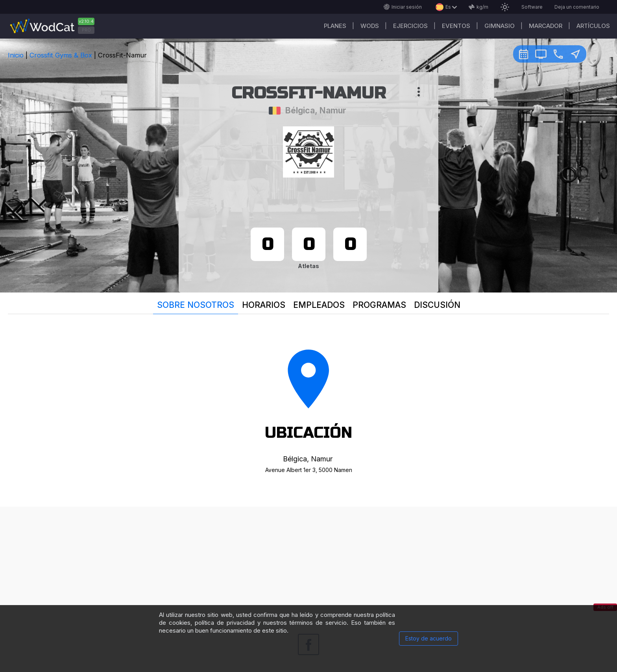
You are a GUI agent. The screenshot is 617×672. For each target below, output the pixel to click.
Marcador (546, 26)
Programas (379, 305)
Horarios (264, 305)
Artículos (593, 26)
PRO (86, 30)
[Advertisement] (308, 562)
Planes (335, 26)
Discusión (437, 305)
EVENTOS (456, 26)
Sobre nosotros (196, 305)
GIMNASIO (500, 26)
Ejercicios (410, 26)
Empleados (319, 305)
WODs (370, 26)
